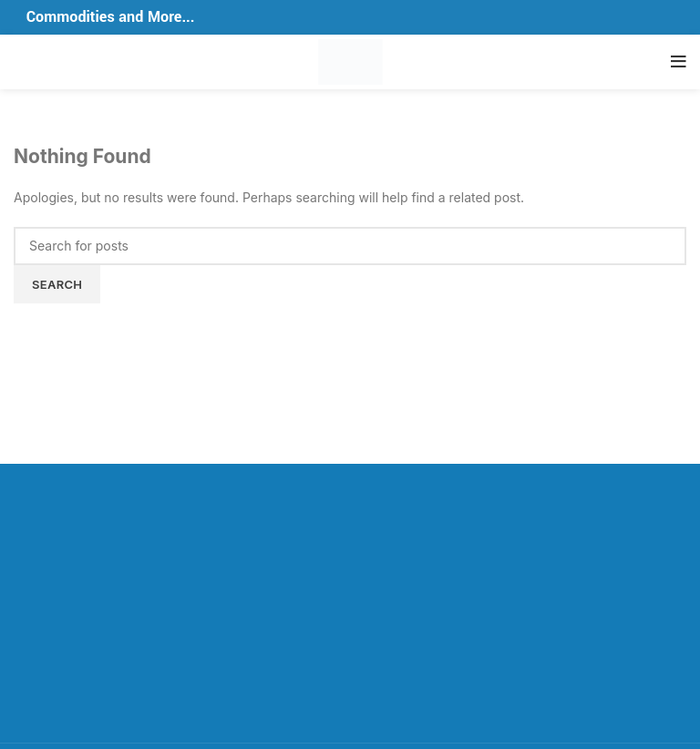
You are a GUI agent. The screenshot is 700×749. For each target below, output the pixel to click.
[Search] (350, 246)
